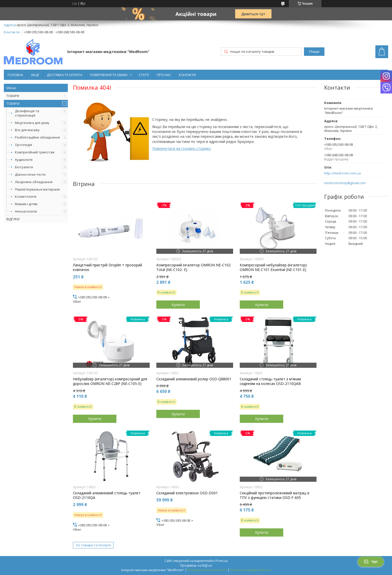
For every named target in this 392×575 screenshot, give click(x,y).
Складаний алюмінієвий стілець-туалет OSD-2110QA (107, 495)
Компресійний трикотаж (35, 152)
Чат (371, 562)
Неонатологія (26, 211)
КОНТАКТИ (187, 75)
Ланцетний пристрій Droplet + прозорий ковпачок (107, 267)
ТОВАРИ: (13, 103)
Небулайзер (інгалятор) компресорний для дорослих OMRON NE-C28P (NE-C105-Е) (110, 381)
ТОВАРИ (13, 96)
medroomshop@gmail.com (345, 183)
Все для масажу (27, 130)
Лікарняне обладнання (34, 182)
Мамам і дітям (26, 204)
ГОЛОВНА (15, 75)
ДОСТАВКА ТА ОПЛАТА (64, 75)
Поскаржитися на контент (207, 570)
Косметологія (26, 196)
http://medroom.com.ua (342, 173)
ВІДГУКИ (13, 219)
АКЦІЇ (35, 75)
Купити (178, 305)
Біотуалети (24, 167)
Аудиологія (24, 160)
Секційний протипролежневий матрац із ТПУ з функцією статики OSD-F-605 (275, 495)
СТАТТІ (144, 75)
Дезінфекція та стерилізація (27, 113)
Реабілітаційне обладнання (37, 137)
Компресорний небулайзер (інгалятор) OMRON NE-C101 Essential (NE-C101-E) (273, 267)
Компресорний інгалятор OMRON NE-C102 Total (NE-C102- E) (193, 267)
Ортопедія (23, 145)
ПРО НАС (164, 75)
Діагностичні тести (30, 174)
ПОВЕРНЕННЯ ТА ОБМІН (109, 75)
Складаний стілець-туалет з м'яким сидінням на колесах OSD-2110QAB (270, 381)
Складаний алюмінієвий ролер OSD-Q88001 (194, 379)
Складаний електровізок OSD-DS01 (187, 493)
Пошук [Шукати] (314, 52)
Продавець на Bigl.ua (196, 565)
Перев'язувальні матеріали (37, 189)
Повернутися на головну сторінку (182, 148)
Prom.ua (222, 561)
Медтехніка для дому (32, 123)
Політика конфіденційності (251, 570)
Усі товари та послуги (93, 545)
